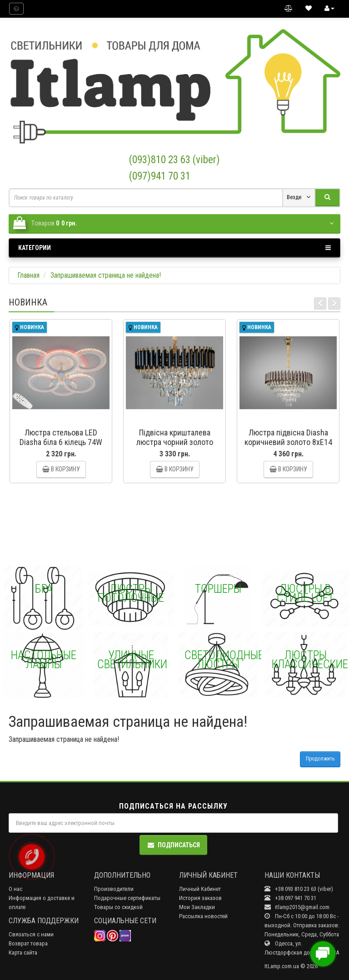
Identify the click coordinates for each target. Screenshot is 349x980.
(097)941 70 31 (160, 176)
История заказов (200, 898)
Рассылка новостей (203, 916)
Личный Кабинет (200, 889)
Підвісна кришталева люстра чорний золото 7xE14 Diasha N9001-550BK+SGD (175, 447)
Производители (114, 889)
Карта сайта (23, 952)
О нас (15, 889)
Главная (28, 275)
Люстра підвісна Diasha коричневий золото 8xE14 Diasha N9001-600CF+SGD (288, 442)
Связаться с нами (31, 934)
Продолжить (320, 759)
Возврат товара (28, 943)
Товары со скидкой (118, 907)
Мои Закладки (197, 907)
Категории (174, 248)
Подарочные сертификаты (127, 898)
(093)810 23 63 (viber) (174, 160)
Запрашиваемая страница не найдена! (106, 275)
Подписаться (173, 845)
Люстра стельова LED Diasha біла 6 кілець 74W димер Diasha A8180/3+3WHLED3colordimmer (67, 447)
